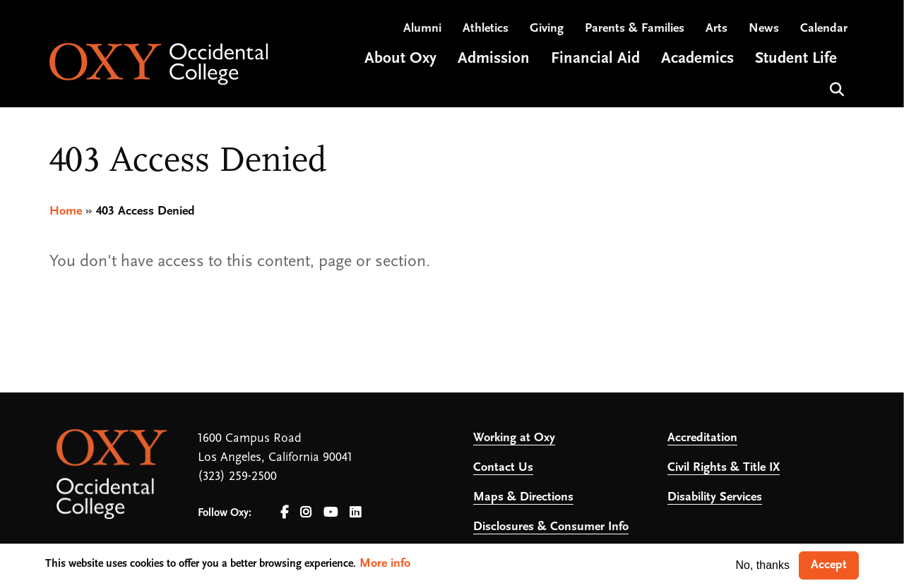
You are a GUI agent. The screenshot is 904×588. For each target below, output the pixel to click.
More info (385, 564)
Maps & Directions (523, 497)
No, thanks (763, 565)
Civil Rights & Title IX (724, 468)
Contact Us (503, 468)
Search (835, 88)
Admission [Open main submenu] (494, 59)
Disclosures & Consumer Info (551, 527)
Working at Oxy (514, 438)
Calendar (824, 29)
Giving (547, 29)
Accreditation (702, 438)
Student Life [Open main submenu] (796, 59)
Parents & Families (635, 29)
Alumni (422, 29)
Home (66, 211)
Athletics (486, 29)
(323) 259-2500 (237, 477)
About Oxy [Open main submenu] (400, 59)
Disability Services (715, 497)
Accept (829, 565)
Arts (716, 29)
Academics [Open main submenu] (697, 59)
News (764, 29)
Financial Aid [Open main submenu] (595, 59)
